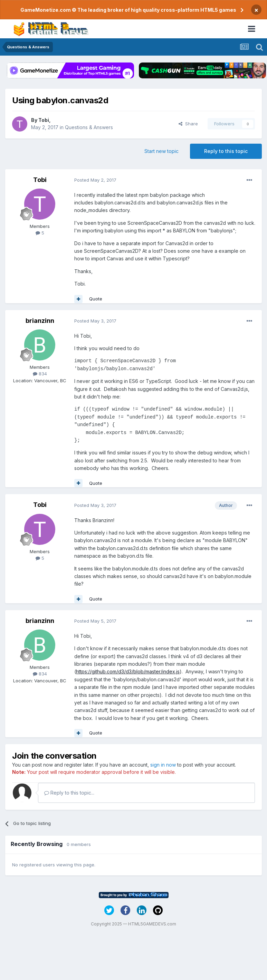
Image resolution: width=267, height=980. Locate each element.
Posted (95, 180)
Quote (96, 299)
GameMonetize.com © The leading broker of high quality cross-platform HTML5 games (128, 10)
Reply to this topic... (69, 793)
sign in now (163, 765)
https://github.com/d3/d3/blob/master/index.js (128, 671)
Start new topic (161, 151)
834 (40, 374)
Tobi (44, 120)
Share (188, 124)
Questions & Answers (89, 127)
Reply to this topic (226, 151)
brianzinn (40, 321)
